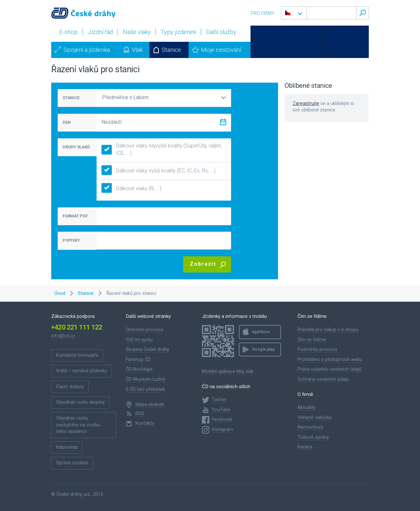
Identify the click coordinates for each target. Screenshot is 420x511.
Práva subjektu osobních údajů (330, 369)
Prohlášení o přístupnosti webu (330, 360)
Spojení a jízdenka (87, 50)
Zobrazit (203, 264)
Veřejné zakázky (315, 418)
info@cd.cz (63, 336)
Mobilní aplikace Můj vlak (228, 372)
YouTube (221, 410)
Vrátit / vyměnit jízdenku (82, 371)
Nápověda (67, 447)
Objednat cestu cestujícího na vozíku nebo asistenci (78, 425)
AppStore (261, 332)
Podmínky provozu (317, 349)
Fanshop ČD (138, 360)
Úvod (60, 293)
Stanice (171, 50)
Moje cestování (221, 50)
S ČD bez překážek (145, 389)
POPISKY (71, 240)
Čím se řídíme (312, 340)
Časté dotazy (70, 387)
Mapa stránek (150, 405)
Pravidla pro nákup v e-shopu (328, 330)
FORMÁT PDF (75, 216)
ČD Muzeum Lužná (145, 379)
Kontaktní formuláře (77, 355)
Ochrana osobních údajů (323, 379)
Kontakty (145, 423)
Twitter (219, 400)
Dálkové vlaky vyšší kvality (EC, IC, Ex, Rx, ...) (158, 171)
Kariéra (305, 447)
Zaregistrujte (306, 104)
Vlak (137, 50)
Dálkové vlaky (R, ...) (131, 189)
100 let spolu (139, 340)
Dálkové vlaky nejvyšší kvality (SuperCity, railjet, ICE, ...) (162, 149)
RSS (140, 414)
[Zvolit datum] (223, 123)
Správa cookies (72, 463)
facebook (222, 419)
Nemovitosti (310, 427)
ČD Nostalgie (139, 369)
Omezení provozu (145, 330)
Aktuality (307, 407)
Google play (263, 349)
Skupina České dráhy (147, 349)
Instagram (222, 430)
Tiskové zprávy (313, 437)
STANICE (71, 98)
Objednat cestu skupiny (80, 402)
